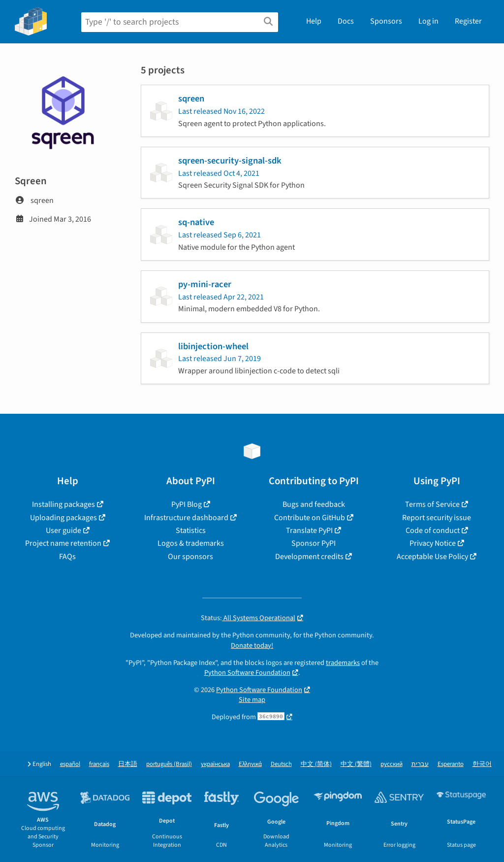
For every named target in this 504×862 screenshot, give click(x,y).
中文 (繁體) (356, 764)
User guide (63, 530)
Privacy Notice (433, 543)
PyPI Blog (187, 504)
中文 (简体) (316, 764)
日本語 (128, 764)
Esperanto (451, 764)
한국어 (482, 764)
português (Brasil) (169, 764)
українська (215, 764)
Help (314, 21)
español (70, 764)
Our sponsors (190, 557)
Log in (428, 21)
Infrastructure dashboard (186, 518)
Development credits (309, 557)
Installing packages (63, 504)
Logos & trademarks (191, 543)
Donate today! (252, 646)
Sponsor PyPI (314, 543)
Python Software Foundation (247, 673)
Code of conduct (433, 530)
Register (468, 21)
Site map (252, 700)
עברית (420, 764)
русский (392, 764)
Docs (346, 21)
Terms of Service (432, 504)
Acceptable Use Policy (432, 557)
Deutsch (281, 764)
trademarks (343, 663)
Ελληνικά (250, 764)
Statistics (191, 530)
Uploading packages (63, 518)
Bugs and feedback (314, 504)
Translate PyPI (309, 530)
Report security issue (437, 518)
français (99, 764)
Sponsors (386, 21)
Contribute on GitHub (310, 518)
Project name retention (63, 543)
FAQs (67, 557)
